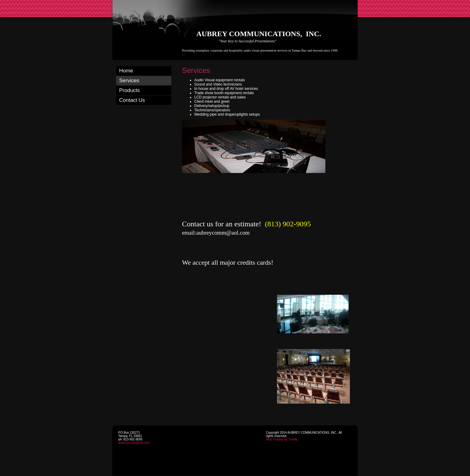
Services (129, 81)
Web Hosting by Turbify (282, 439)
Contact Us (132, 100)
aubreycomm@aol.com (134, 443)
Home (126, 71)
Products (129, 90)
